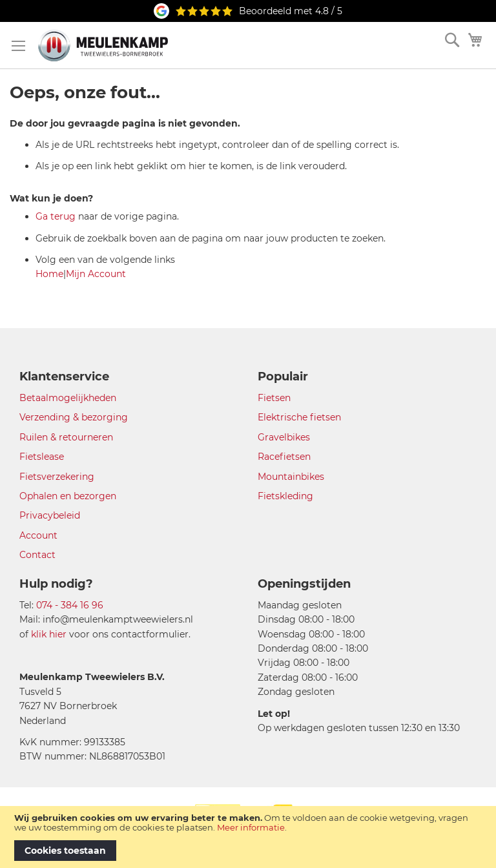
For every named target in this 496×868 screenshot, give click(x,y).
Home (49, 274)
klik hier (49, 634)
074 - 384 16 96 (70, 605)
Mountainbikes (291, 477)
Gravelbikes (284, 437)
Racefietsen (284, 457)
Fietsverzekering (57, 477)
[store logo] (103, 45)
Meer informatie (251, 827)
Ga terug (56, 216)
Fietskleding (285, 496)
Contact (37, 555)
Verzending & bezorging (74, 417)
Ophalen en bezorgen (68, 496)
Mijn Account (96, 274)
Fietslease (42, 457)
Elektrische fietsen (299, 417)
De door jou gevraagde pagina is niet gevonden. (125, 123)
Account (38, 535)
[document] (248, 837)
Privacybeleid (50, 515)
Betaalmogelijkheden (68, 398)
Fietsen (274, 398)
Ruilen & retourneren (66, 437)
